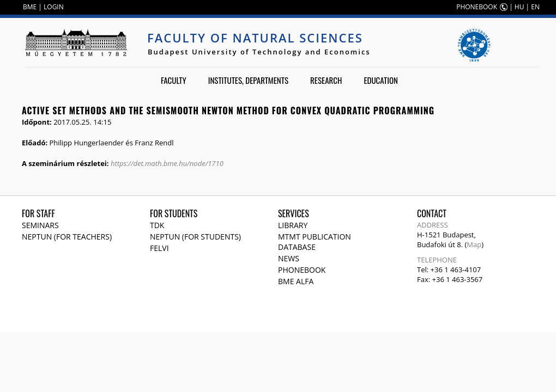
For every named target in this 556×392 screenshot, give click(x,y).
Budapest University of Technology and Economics (259, 52)
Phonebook (302, 270)
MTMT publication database (315, 242)
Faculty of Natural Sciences (255, 38)
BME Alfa (296, 281)
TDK (157, 225)
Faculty (174, 80)
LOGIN (54, 7)
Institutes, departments (248, 80)
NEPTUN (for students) (195, 237)
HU (519, 7)
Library (293, 225)
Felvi (159, 248)
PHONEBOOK (477, 7)
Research (326, 80)
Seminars (40, 225)
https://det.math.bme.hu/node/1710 (167, 163)
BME (30, 7)
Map (474, 244)
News (289, 258)
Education (381, 80)
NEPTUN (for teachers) (67, 237)
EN (535, 7)
